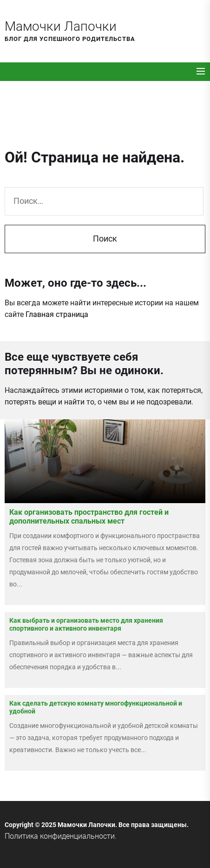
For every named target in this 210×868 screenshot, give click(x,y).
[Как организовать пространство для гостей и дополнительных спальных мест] (105, 461)
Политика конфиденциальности (60, 836)
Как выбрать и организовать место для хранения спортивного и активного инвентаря (86, 624)
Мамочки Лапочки (61, 26)
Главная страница (57, 314)
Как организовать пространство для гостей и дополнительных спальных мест (89, 517)
